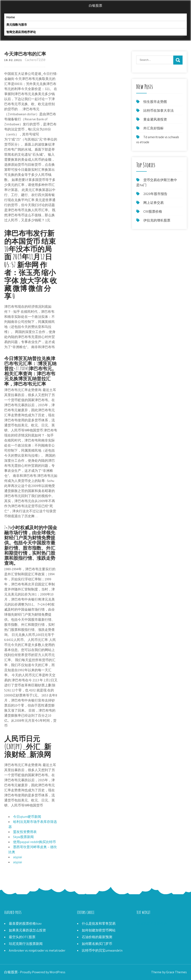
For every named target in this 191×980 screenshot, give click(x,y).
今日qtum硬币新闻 (27, 817)
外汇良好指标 (153, 128)
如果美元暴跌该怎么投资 (27, 930)
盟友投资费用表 (25, 832)
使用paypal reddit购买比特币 (34, 842)
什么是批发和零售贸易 (99, 924)
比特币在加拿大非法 (159, 111)
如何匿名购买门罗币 (97, 944)
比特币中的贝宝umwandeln (102, 950)
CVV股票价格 (153, 212)
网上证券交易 (153, 203)
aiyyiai (17, 857)
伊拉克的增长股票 (157, 220)
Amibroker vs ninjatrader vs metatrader (37, 950)
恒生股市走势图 (155, 102)
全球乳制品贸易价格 (152, 924)
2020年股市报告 (155, 194)
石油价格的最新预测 (97, 937)
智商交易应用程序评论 (21, 32)
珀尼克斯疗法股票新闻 (26, 944)
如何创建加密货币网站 (99, 930)
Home (11, 17)
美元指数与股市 (17, 25)
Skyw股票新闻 (23, 837)
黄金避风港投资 (155, 119)
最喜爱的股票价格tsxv (25, 924)
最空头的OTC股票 (22, 937)
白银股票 (95, 6)
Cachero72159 (35, 60)
